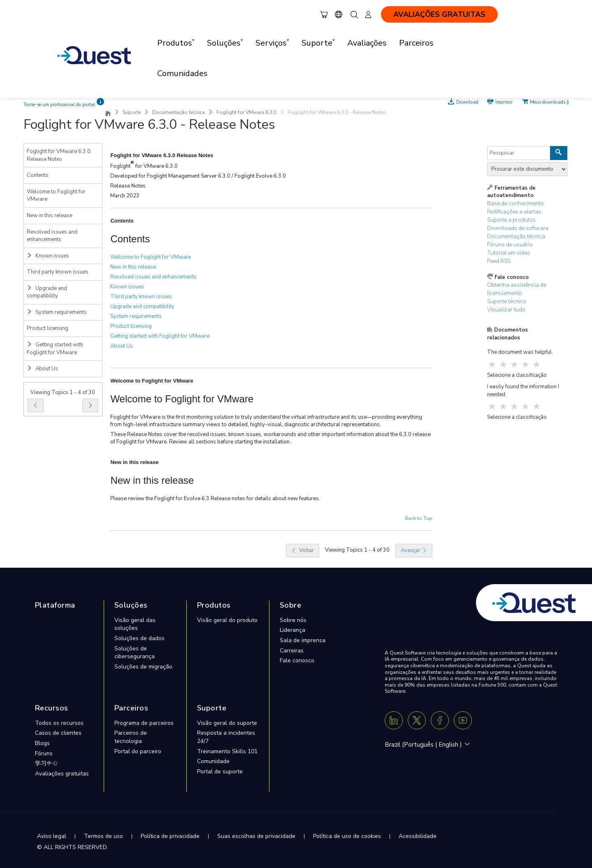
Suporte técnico (507, 301)
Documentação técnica (179, 112)
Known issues (48, 256)
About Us (42, 369)
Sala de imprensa (303, 640)
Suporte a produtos (511, 220)
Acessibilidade (418, 836)
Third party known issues (58, 272)
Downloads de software (518, 228)
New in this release (50, 216)
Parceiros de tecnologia (131, 737)
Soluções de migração (143, 667)
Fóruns (44, 753)
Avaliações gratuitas (62, 774)
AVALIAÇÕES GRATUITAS (439, 14)
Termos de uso (103, 836)
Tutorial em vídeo (509, 253)
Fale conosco (297, 660)
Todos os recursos (59, 723)
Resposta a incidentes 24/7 (226, 737)
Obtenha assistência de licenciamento (517, 289)
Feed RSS (499, 261)
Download (467, 102)
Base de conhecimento (515, 203)
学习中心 (46, 763)
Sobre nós (293, 620)
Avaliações (367, 43)
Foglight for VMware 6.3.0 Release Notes (59, 155)
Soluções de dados (139, 638)
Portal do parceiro (138, 751)
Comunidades (182, 73)
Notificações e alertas (514, 212)
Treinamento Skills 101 (227, 751)
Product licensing (48, 328)
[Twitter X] (417, 720)
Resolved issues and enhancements (52, 236)
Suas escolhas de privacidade (256, 836)
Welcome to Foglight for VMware (56, 196)
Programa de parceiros (144, 723)
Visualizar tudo (506, 310)
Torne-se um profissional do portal (59, 105)
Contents (38, 175)
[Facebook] (440, 720)
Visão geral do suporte (227, 723)
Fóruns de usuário (510, 245)
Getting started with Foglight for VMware (55, 349)
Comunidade (213, 761)
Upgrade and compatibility (47, 292)
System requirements (57, 312)
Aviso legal (52, 836)
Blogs (42, 743)
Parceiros (416, 43)
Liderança (293, 630)
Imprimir (504, 102)
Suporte (132, 112)
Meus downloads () (549, 102)
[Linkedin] (394, 720)
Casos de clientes (58, 733)
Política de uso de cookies (347, 836)
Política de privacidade (170, 836)
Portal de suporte (220, 772)
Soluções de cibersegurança (135, 653)
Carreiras (292, 651)
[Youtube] (463, 720)
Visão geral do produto (227, 620)
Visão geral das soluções (135, 624)
